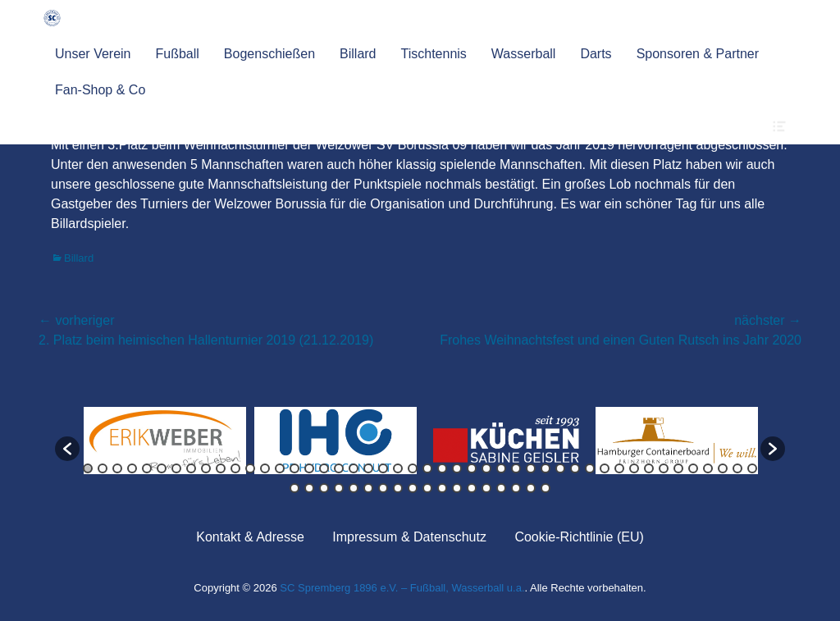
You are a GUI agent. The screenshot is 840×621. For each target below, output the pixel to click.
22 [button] (398, 468)
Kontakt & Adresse (250, 537)
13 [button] (265, 468)
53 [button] (383, 488)
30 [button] (516, 468)
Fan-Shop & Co (100, 90)
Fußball (178, 54)
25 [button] (442, 468)
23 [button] (413, 468)
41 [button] (678, 468)
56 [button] (427, 488)
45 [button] (737, 468)
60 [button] (486, 488)
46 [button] (752, 468)
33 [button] (560, 468)
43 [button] (708, 468)
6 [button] (162, 468)
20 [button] (368, 468)
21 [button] (383, 468)
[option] (165, 441)
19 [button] (354, 468)
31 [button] (531, 468)
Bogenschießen (269, 54)
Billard (358, 54)
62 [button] (516, 488)
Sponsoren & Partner (698, 54)
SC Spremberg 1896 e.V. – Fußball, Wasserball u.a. (402, 588)
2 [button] (103, 468)
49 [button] (324, 488)
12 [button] (250, 468)
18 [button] (339, 468)
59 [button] (472, 488)
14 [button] (280, 468)
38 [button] (634, 468)
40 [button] (664, 468)
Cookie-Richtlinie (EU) (579, 537)
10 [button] (221, 468)
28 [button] (486, 468)
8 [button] (191, 468)
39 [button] (649, 468)
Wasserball (524, 54)
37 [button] (619, 468)
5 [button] (147, 468)
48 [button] (309, 488)
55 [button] (413, 488)
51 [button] (354, 488)
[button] (67, 449)
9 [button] (206, 468)
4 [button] (132, 468)
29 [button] (501, 468)
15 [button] (294, 468)
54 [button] (398, 488)
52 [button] (368, 488)
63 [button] (531, 488)
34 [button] (575, 468)
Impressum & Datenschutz (409, 537)
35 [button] (590, 468)
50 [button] (339, 488)
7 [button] (176, 468)
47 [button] (294, 488)
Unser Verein (93, 54)
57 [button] (442, 488)
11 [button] (235, 468)
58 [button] (457, 488)
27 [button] (472, 468)
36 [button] (605, 468)
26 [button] (457, 468)
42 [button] (693, 468)
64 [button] (546, 488)
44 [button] (723, 468)
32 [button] (546, 468)
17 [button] (324, 468)
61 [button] (501, 488)
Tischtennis (434, 54)
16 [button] (309, 468)
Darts (596, 54)
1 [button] (88, 468)
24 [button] (427, 468)
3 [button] (117, 468)
